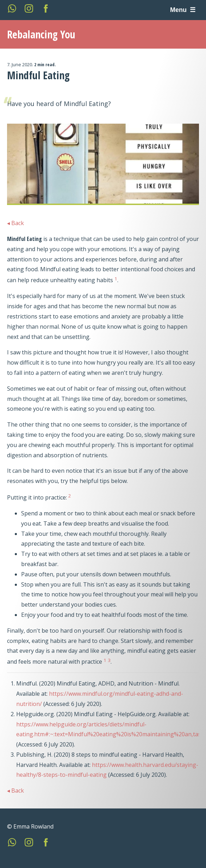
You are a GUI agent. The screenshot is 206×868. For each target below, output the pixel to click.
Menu (179, 10)
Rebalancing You (41, 34)
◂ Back (15, 223)
